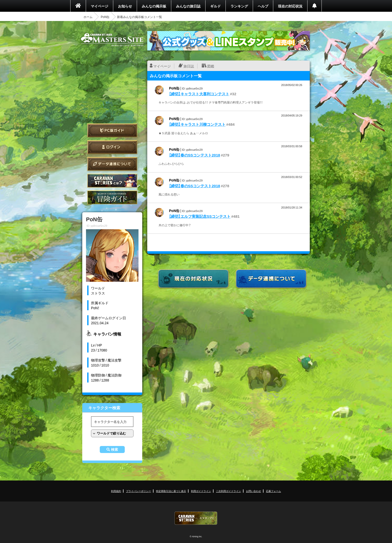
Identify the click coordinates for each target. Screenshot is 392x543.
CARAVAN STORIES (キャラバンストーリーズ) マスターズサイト (112, 40)
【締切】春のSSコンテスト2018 (194, 155)
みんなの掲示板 (154, 6)
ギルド (215, 6)
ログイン (112, 147)
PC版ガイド (112, 130)
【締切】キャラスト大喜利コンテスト (199, 94)
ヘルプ (263, 6)
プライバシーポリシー (138, 491)
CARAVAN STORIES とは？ (112, 181)
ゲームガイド (112, 197)
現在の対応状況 (290, 6)
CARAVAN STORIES (196, 518)
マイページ (99, 6)
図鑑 (211, 66)
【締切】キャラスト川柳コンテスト (197, 124)
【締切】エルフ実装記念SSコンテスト (200, 216)
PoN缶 (105, 17)
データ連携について (112, 164)
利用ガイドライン (201, 491)
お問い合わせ (253, 491)
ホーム (88, 17)
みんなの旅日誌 (188, 6)
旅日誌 (189, 66)
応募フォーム (273, 491)
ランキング (239, 6)
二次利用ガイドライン (228, 491)
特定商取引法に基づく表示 (171, 491)
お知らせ (125, 6)
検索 (114, 449)
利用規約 (116, 491)
